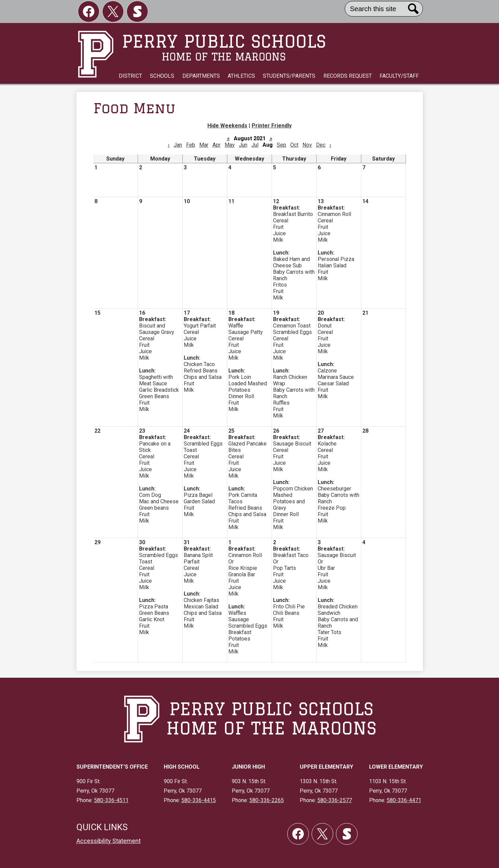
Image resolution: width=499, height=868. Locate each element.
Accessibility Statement (109, 841)
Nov (307, 145)
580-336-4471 (404, 800)
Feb (191, 145)
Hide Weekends (227, 126)
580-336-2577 (335, 800)
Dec (321, 145)
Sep (281, 145)
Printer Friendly (272, 126)
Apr (217, 145)
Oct (294, 145)
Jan (178, 145)
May (230, 145)
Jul (255, 145)
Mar (204, 145)
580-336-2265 (267, 800)
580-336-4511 (111, 800)
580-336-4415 (199, 800)
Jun (243, 145)
